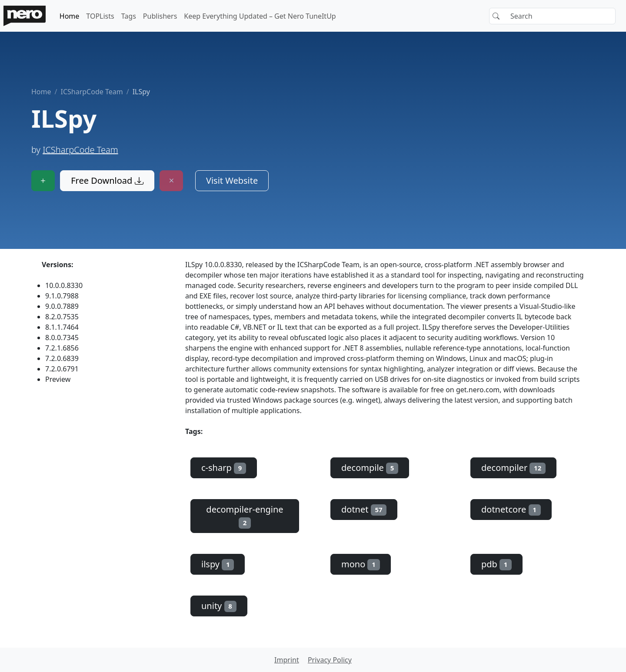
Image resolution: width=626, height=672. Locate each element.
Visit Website (232, 180)
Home (70, 16)
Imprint (287, 660)
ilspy (218, 564)
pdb (496, 564)
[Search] (552, 16)
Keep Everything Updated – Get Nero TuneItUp (260, 16)
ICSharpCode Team (92, 92)
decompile (370, 468)
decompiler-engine (245, 516)
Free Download (107, 180)
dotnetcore (511, 509)
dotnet (364, 509)
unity (219, 606)
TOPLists (100, 16)
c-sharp (224, 468)
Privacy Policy (330, 660)
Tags (129, 16)
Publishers (160, 16)
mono (361, 564)
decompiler (513, 468)
